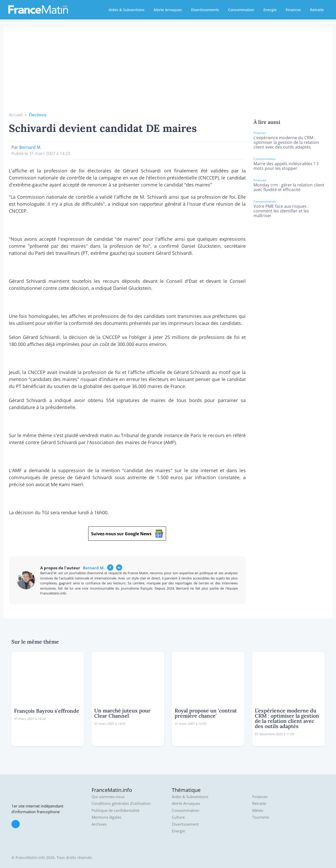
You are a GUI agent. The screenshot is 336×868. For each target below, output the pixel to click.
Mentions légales (107, 817)
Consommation (241, 10)
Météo (258, 810)
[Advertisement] (168, 73)
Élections (38, 115)
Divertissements (205, 10)
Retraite (317, 10)
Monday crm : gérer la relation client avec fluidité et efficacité (289, 187)
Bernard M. (30, 147)
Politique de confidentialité (115, 810)
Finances (293, 10)
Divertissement (185, 824)
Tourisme (261, 817)
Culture (178, 817)
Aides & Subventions (127, 10)
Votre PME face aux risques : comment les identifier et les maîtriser (281, 211)
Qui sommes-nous (108, 797)
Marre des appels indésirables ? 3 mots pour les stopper (286, 166)
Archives (99, 824)
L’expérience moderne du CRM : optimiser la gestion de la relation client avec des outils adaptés (286, 142)
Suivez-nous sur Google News (127, 534)
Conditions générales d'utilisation (121, 803)
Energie (270, 10)
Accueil (16, 115)
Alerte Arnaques (168, 10)
